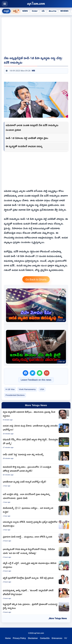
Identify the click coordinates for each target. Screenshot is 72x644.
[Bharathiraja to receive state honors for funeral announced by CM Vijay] (36, 415)
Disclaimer (33, 638)
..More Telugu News (57, 618)
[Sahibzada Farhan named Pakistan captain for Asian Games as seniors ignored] (36, 443)
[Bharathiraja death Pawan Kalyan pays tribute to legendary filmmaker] (36, 484)
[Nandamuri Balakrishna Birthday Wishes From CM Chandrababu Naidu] (36, 567)
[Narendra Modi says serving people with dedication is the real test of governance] (36, 498)
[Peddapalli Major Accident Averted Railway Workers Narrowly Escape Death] (36, 608)
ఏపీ (43, 11)
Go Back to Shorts (36, 279)
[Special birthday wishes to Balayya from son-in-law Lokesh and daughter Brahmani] (36, 525)
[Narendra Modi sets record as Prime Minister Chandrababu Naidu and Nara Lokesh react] (36, 539)
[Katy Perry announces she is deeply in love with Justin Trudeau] (36, 580)
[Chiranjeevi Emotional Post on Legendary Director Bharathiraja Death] (36, 429)
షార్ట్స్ (15, 11)
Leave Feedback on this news (36, 380)
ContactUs (45, 638)
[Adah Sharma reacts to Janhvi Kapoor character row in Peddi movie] (36, 457)
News (25, 11)
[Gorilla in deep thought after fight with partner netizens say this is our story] (36, 553)
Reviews (64, 11)
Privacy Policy (19, 638)
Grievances (57, 638)
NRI (33, 71)
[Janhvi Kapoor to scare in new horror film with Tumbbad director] (36, 594)
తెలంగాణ (52, 11)
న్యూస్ (6, 11)
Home (8, 638)
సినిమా (35, 11)
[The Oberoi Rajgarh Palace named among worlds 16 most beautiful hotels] (36, 470)
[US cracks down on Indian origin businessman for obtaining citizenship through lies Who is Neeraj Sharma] (36, 305)
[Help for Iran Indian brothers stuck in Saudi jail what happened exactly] (36, 347)
